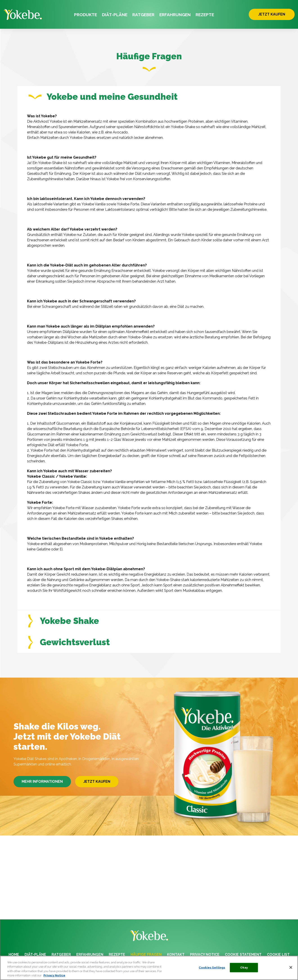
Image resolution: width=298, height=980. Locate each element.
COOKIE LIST (278, 955)
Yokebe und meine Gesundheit (103, 97)
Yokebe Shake (64, 628)
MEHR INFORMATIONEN (42, 788)
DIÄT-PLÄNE (115, 15)
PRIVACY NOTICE (205, 955)
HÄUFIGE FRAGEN (146, 955)
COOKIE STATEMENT (243, 955)
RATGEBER (143, 15)
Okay (244, 968)
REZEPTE (205, 15)
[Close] (291, 968)
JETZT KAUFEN (272, 14)
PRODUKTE (86, 15)
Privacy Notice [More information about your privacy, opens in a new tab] (54, 976)
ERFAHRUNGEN (175, 15)
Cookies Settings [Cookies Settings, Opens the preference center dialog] (212, 968)
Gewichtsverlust (69, 649)
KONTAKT (176, 955)
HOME (14, 955)
